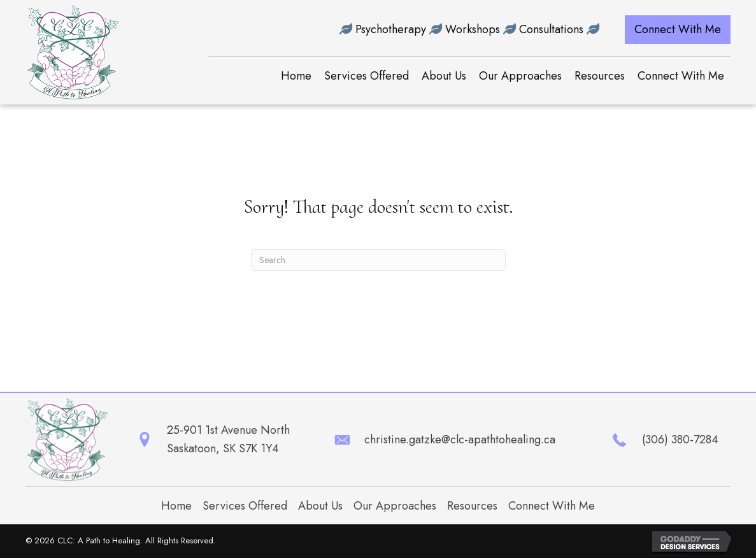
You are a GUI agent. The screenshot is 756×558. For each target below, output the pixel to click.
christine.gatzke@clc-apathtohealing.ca (460, 440)
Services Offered (245, 506)
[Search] (378, 260)
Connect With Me (552, 506)
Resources (472, 506)
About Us (320, 506)
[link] (296, 76)
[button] (678, 30)
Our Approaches (395, 506)
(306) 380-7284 (680, 440)
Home (176, 506)
